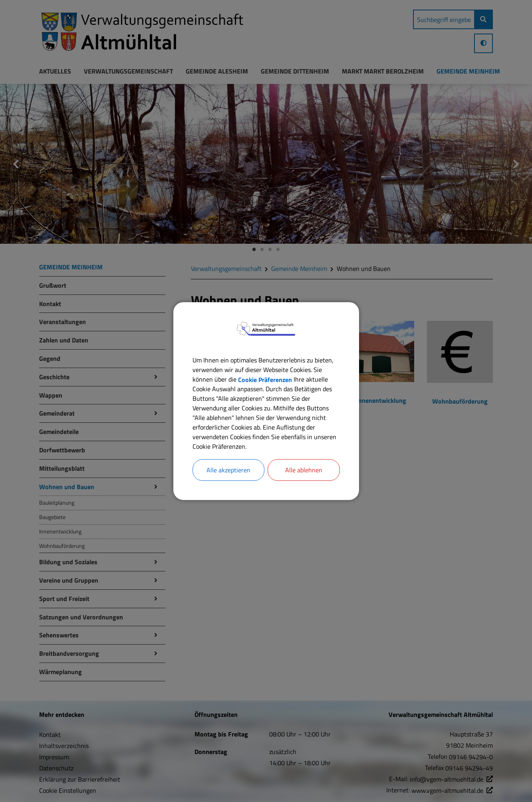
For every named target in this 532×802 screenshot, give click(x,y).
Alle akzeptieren (228, 470)
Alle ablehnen (304, 470)
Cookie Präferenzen (265, 379)
